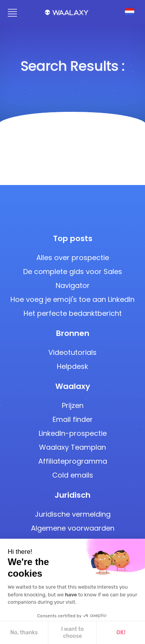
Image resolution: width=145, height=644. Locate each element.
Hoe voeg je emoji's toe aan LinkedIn (72, 299)
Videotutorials (72, 352)
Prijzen (73, 405)
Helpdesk (72, 366)
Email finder (73, 419)
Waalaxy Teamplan (72, 447)
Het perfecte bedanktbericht (73, 313)
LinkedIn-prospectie (73, 433)
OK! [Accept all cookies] (59, 633)
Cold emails (73, 475)
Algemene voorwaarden (73, 528)
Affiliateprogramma (73, 461)
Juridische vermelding (73, 514)
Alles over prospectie (73, 258)
